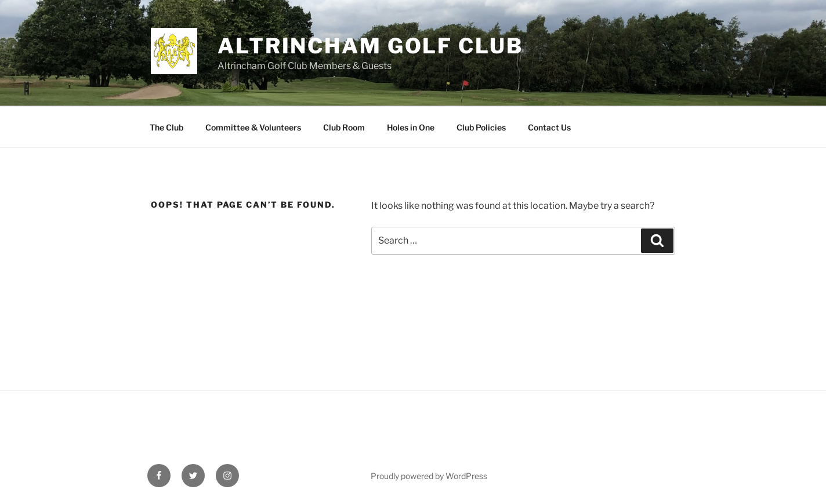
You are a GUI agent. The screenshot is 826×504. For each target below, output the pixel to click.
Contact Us (549, 127)
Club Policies (481, 127)
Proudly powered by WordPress (429, 476)
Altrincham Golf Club (370, 46)
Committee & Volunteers (253, 127)
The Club (166, 127)
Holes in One (411, 127)
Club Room (344, 127)
